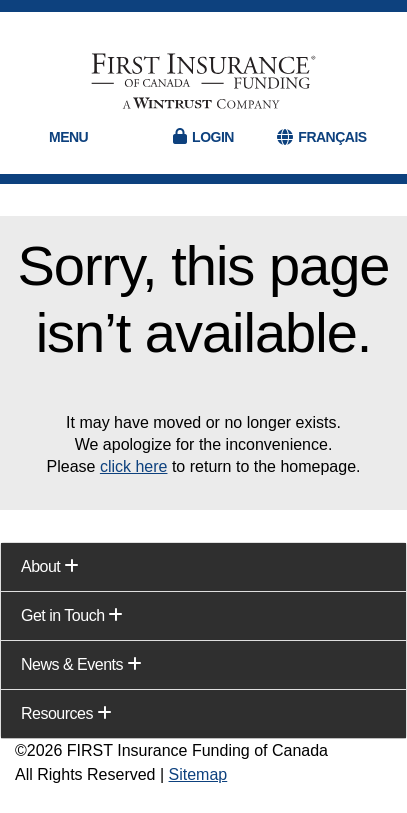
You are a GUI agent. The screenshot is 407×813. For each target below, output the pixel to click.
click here (134, 466)
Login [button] (213, 137)
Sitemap (198, 774)
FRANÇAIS (332, 137)
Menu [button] (68, 137)
